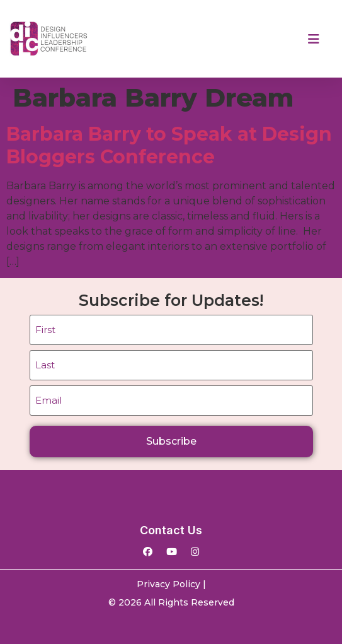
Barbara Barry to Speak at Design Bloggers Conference (169, 145)
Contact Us (171, 530)
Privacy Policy (168, 584)
